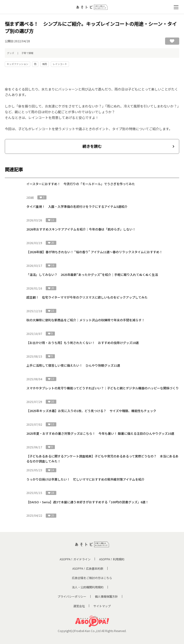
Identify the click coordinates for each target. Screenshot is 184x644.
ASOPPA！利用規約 (112, 559)
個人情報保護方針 (106, 596)
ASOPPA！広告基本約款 (88, 568)
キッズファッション (17, 64)
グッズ (11, 53)
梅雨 (45, 64)
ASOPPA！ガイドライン (75, 559)
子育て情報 (27, 53)
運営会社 (79, 606)
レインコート (60, 64)
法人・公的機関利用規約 (88, 587)
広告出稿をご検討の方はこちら (92, 578)
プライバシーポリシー (72, 596)
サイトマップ (102, 606)
